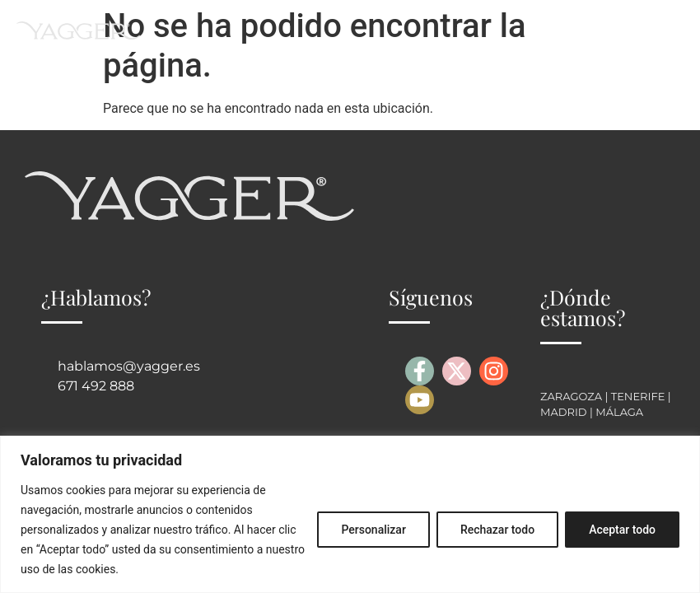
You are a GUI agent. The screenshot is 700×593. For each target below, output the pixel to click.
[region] (350, 514)
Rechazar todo (497, 530)
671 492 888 (96, 386)
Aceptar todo (622, 530)
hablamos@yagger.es (129, 366)
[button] (670, 30)
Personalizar (373, 530)
